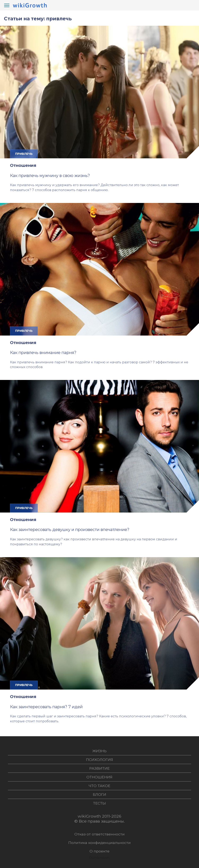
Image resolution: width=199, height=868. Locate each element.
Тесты (99, 803)
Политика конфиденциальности (99, 843)
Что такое (99, 786)
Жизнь (99, 751)
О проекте (99, 851)
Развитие (99, 768)
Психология (99, 760)
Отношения (23, 165)
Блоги (99, 794)
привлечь (24, 154)
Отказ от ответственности (99, 834)
